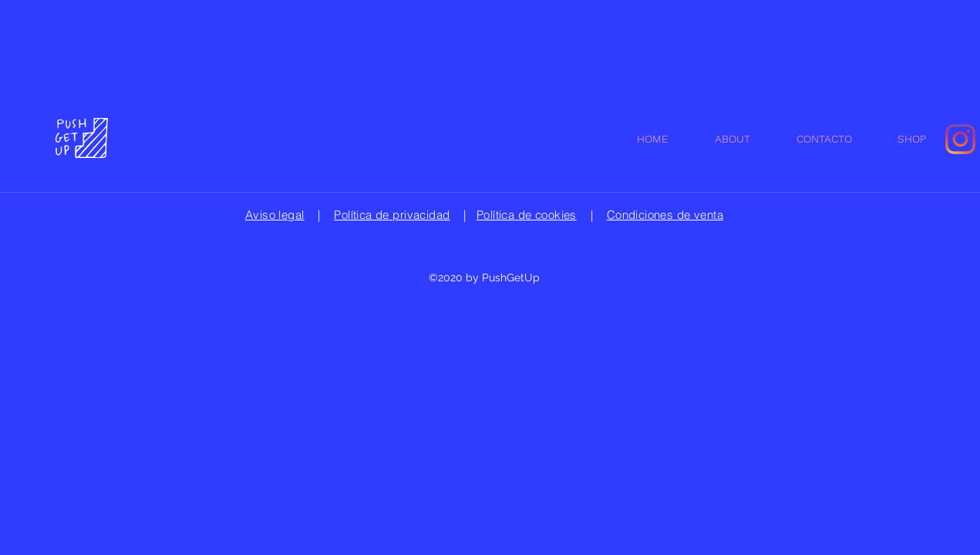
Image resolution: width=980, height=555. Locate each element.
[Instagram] (960, 139)
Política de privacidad (392, 215)
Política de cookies (527, 215)
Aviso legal (275, 215)
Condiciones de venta (665, 215)
